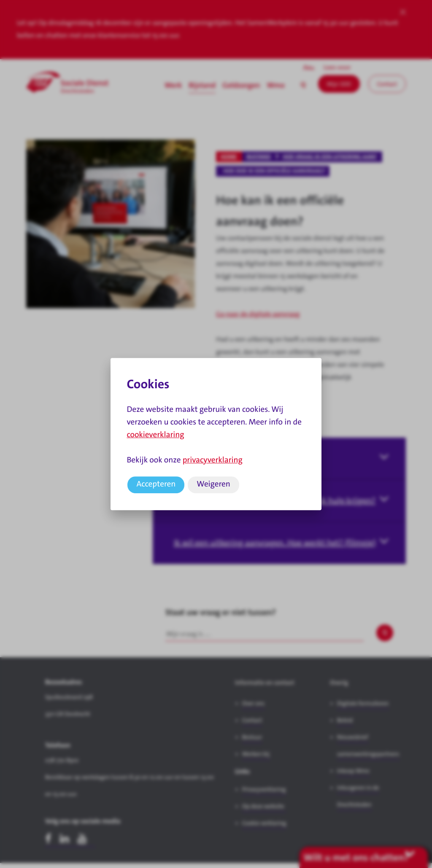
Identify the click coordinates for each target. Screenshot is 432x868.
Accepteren (156, 484)
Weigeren (213, 484)
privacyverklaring (213, 460)
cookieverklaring (155, 435)
